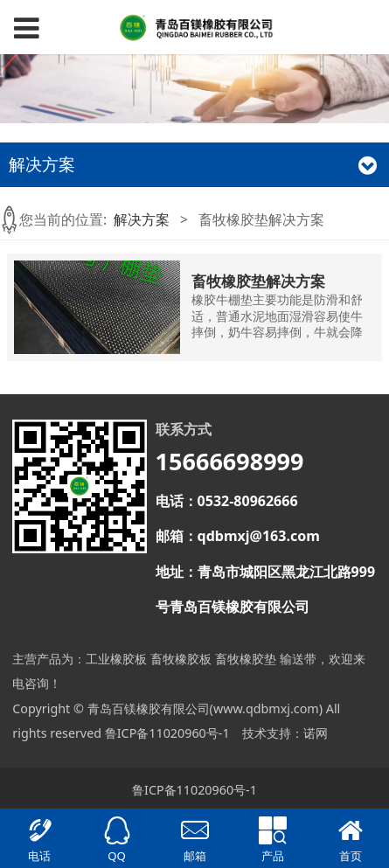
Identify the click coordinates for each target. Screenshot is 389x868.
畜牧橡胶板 (181, 659)
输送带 (298, 659)
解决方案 (142, 219)
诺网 (316, 733)
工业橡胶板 (116, 659)
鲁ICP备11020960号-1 (167, 733)
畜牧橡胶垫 (246, 659)
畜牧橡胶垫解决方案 (258, 281)
